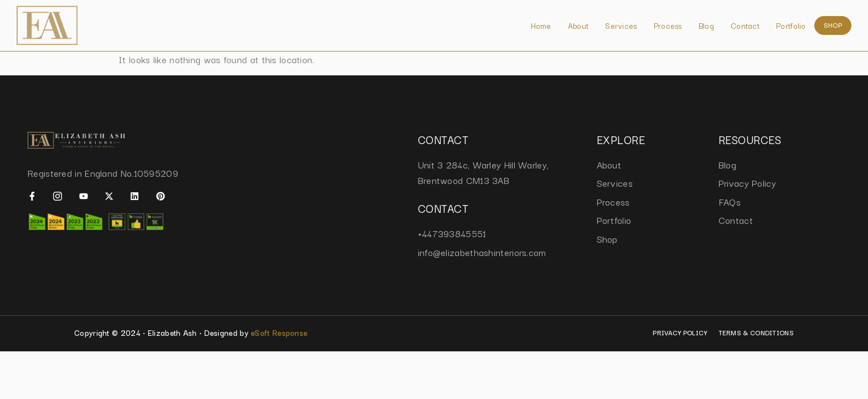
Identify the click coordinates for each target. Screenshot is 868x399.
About (578, 25)
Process (668, 25)
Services (621, 25)
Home (541, 25)
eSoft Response (279, 332)
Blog (706, 25)
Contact (745, 25)
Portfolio (791, 25)
